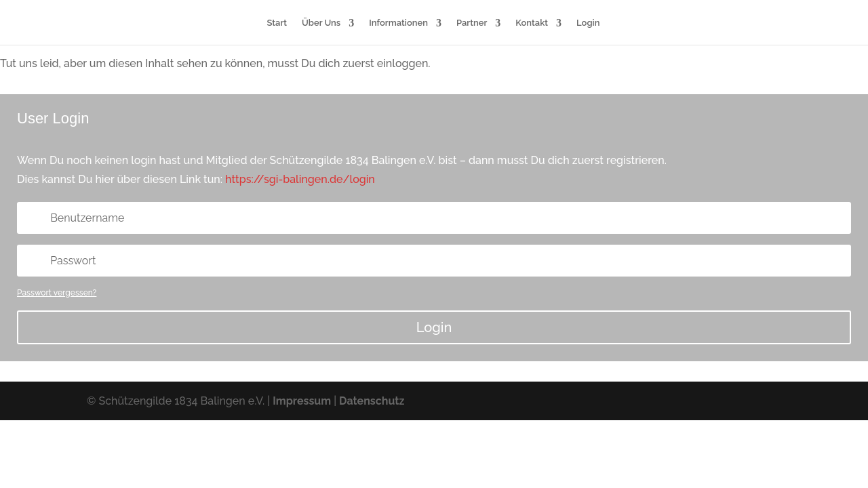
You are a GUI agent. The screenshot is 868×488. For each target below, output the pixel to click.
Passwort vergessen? (57, 293)
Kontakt (532, 23)
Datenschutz (372, 401)
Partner (472, 23)
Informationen (398, 23)
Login (588, 23)
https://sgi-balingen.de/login (300, 179)
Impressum (302, 401)
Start (277, 23)
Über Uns (321, 23)
